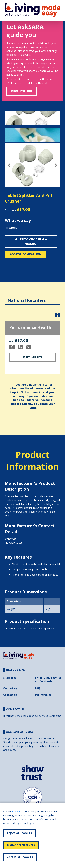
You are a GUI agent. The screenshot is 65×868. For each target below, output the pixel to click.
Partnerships (43, 695)
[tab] (27, 298)
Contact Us (55, 716)
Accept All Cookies (20, 857)
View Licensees (22, 91)
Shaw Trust (10, 678)
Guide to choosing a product (31, 242)
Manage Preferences (21, 845)
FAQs (38, 688)
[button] (9, 165)
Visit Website (33, 357)
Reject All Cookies (19, 833)
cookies (17, 812)
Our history (10, 688)
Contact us (10, 695)
